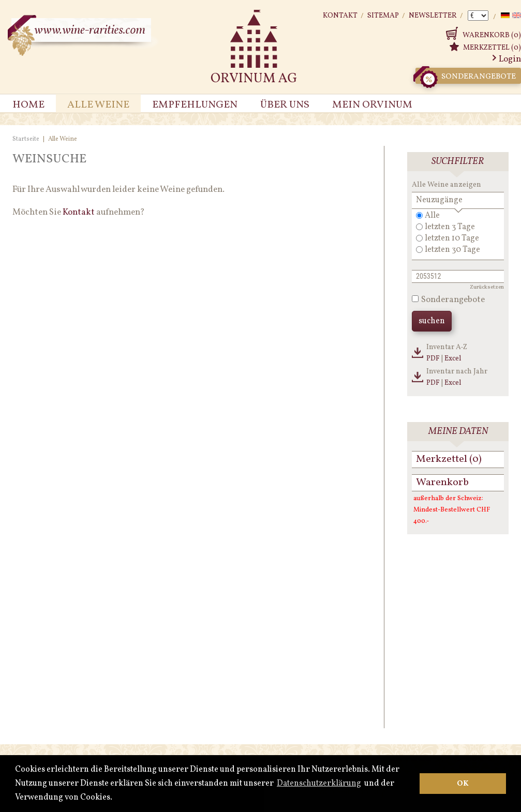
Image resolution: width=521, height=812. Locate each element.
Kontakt (340, 16)
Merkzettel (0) (492, 48)
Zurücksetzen (487, 287)
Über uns (285, 105)
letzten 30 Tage (452, 250)
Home (28, 105)
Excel (453, 359)
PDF (433, 359)
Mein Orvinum (372, 105)
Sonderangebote (466, 76)
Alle (432, 216)
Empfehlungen (195, 105)
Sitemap (383, 16)
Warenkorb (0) (492, 35)
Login (510, 59)
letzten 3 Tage (450, 227)
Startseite (26, 139)
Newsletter (433, 16)
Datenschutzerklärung (319, 784)
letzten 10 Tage (452, 238)
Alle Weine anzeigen (446, 185)
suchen (432, 321)
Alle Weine (98, 105)
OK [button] (463, 784)
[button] (115, 798)
